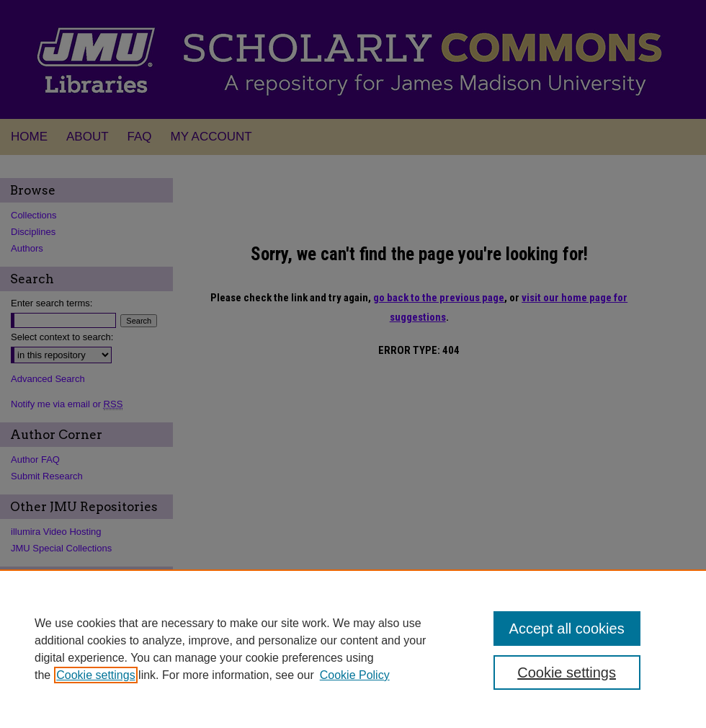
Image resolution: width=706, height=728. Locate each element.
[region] (353, 649)
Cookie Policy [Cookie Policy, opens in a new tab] (355, 675)
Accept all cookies (567, 629)
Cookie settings (95, 675)
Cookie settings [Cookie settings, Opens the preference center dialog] (567, 672)
